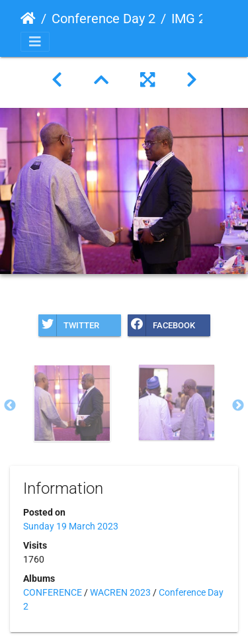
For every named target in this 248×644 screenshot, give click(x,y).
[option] (72, 403)
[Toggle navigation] (35, 42)
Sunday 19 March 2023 (71, 526)
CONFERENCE (53, 592)
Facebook (161, 325)
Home (28, 19)
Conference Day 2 (103, 19)
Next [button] (238, 406)
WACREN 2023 (120, 592)
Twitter (69, 325)
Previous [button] (10, 406)
